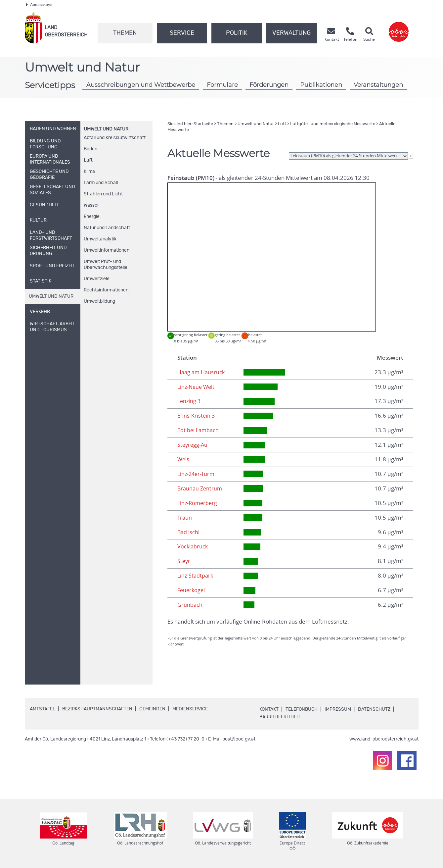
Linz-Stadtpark (196, 576)
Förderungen (269, 85)
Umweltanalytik (100, 239)
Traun (185, 518)
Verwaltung (291, 33)
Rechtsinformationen (106, 290)
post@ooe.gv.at (239, 739)
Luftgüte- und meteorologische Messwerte (333, 124)
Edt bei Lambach (199, 430)
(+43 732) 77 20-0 (185, 739)
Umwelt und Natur (106, 129)
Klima (89, 172)
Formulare (222, 85)
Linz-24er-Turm (197, 474)
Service (182, 33)
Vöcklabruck (193, 546)
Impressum (338, 709)
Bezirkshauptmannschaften (97, 709)
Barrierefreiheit (280, 717)
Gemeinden (152, 709)
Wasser (91, 205)
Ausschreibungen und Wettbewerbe (141, 85)
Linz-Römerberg (198, 503)
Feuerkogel (192, 590)
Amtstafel (43, 709)
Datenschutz (374, 709)
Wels (184, 459)
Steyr (184, 561)
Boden (90, 149)
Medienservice (190, 709)
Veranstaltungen (378, 85)
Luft (88, 160)
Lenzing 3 (190, 401)
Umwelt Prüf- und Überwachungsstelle (106, 265)
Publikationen (321, 85)
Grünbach (190, 605)
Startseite (203, 124)
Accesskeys (39, 5)
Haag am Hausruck (202, 372)
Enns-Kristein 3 (196, 416)
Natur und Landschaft (107, 228)
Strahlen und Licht (103, 194)
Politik (237, 33)
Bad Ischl (189, 532)
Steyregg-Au (193, 445)
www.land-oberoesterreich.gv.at (384, 739)
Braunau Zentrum (200, 488)
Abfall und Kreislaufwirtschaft (115, 138)
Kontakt (269, 709)
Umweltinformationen (107, 250)
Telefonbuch (302, 709)
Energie (92, 217)
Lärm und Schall (101, 183)
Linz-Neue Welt (197, 387)
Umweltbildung (99, 301)
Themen (125, 33)
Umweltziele (97, 279)
